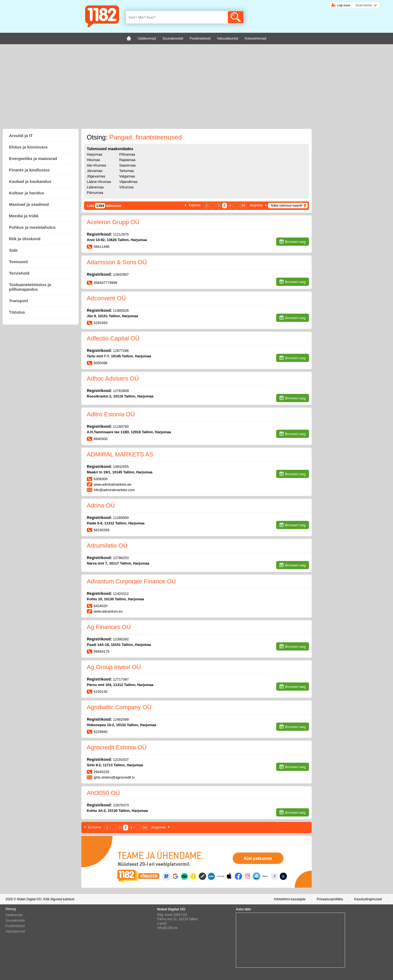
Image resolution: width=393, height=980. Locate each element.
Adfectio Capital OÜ (113, 338)
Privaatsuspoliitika (330, 899)
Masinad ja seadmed (29, 204)
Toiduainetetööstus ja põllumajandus (30, 287)
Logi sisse (344, 5)
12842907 (121, 274)
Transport (18, 301)
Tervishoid (19, 273)
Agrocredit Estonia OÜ (117, 747)
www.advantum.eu (108, 611)
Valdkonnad (14, 915)
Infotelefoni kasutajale (290, 899)
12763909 (121, 391)
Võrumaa (126, 187)
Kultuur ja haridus (26, 193)
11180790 (121, 427)
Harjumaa (94, 154)
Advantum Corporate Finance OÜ (131, 581)
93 (243, 206)
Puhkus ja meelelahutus (32, 227)
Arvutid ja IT (21, 136)
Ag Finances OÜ (109, 627)
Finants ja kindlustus (29, 170)
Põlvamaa (127, 154)
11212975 (121, 234)
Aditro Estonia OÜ (111, 414)
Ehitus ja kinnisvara (28, 147)
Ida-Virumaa (96, 165)
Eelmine (194, 205)
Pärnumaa (95, 193)
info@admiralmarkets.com (114, 490)
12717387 (121, 679)
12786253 (121, 558)
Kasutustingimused (368, 899)
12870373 (121, 805)
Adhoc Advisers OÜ (113, 378)
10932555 (121, 467)
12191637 (121, 760)
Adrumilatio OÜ (107, 546)
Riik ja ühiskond (25, 239)
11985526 (121, 311)
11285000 (121, 518)
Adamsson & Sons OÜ (117, 262)
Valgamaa (127, 176)
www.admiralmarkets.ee (112, 484)
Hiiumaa (93, 160)
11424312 (121, 594)
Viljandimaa (128, 182)
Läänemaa (95, 187)
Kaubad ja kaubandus (30, 181)
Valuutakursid (15, 931)
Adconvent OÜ (106, 298)
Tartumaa (127, 171)
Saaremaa (127, 165)
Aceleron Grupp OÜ (113, 222)
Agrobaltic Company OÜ (119, 707)
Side (13, 250)
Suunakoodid (15, 920)
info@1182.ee (167, 928)
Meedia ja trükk (24, 216)
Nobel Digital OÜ (29, 899)
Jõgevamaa (96, 176)
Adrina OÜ (101, 505)
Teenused (18, 262)
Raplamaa (127, 160)
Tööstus (17, 312)
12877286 (121, 351)
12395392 (121, 639)
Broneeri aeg (295, 242)
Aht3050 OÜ (103, 793)
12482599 (121, 719)
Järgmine (256, 205)
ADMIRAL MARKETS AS (120, 454)
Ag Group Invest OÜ (114, 667)
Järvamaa (95, 171)
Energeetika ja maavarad (33, 158)
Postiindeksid (15, 926)
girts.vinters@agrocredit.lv (114, 777)
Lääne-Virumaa (99, 182)
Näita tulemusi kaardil (286, 206)
